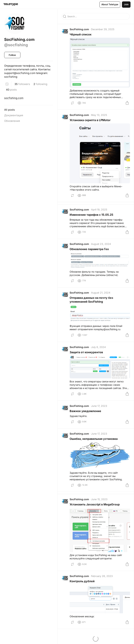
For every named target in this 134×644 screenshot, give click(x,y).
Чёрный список (81, 35)
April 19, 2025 (99, 210)
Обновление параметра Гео (90, 250)
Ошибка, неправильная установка (94, 443)
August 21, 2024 (101, 295)
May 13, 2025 (99, 115)
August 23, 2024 (101, 245)
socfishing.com (14, 98)
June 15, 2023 (100, 504)
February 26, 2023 (102, 581)
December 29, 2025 (103, 30)
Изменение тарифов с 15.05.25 (92, 215)
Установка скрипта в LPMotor (90, 121)
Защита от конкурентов (87, 355)
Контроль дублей (82, 586)
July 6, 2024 (99, 349)
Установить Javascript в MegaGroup (95, 509)
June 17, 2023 (99, 409)
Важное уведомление (86, 414)
